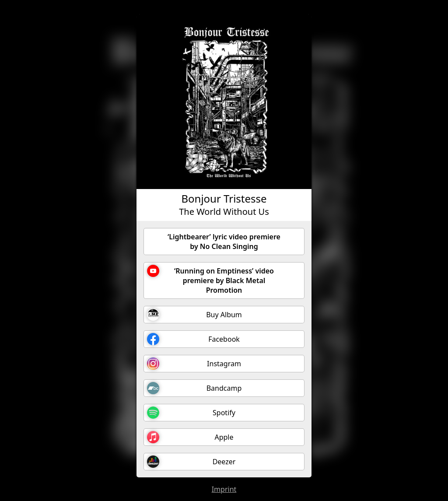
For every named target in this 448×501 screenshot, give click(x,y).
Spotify (191, 413)
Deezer (191, 462)
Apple (190, 437)
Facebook (193, 339)
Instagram (194, 364)
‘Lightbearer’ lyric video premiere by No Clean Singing (224, 242)
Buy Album (194, 315)
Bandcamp (194, 388)
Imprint (224, 489)
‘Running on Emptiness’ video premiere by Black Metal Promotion (210, 280)
